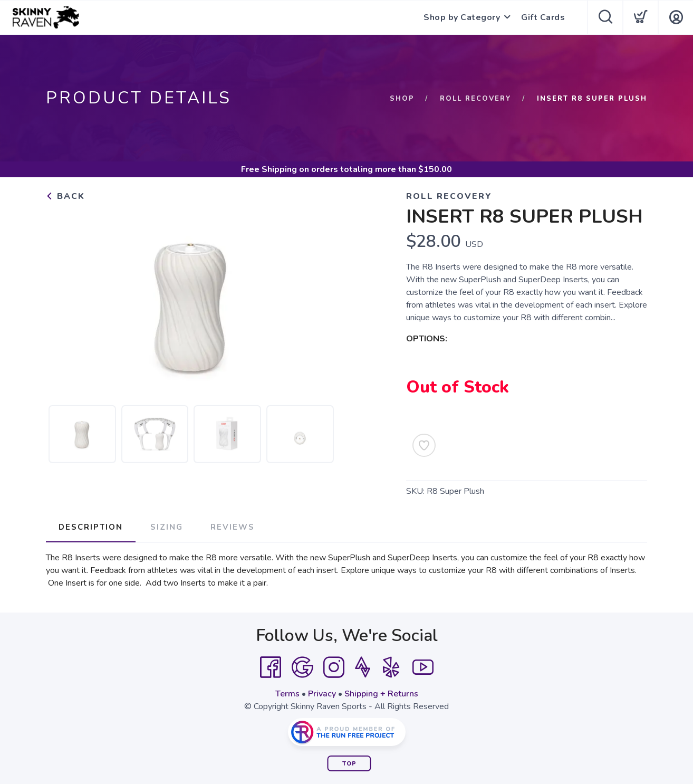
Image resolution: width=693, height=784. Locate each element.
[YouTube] (423, 667)
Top (349, 764)
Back (65, 196)
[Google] (302, 667)
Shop (402, 99)
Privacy (322, 694)
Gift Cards (543, 17)
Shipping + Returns (381, 694)
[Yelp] (391, 667)
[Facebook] (271, 667)
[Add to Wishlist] (424, 445)
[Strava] (363, 667)
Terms (287, 694)
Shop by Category (462, 17)
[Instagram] (334, 667)
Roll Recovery (476, 99)
